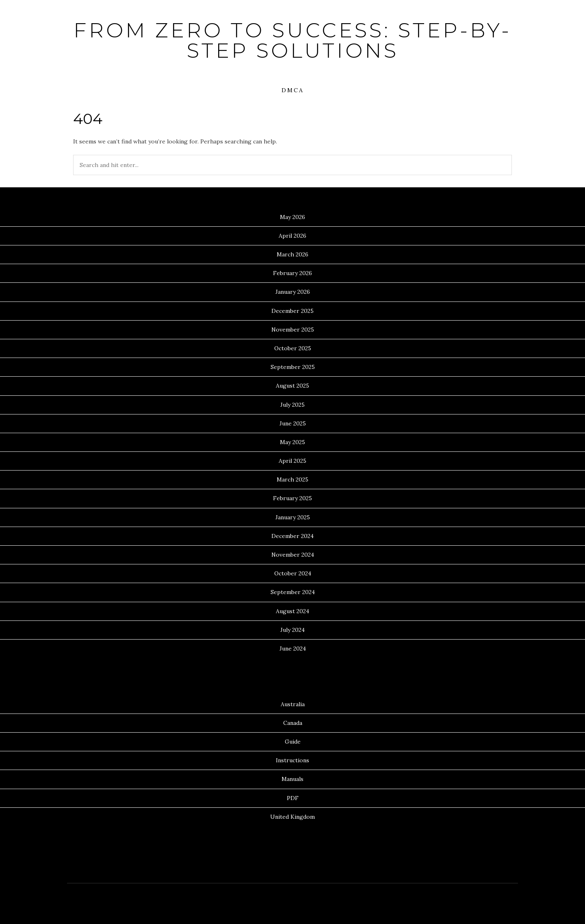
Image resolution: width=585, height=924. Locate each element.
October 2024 (293, 573)
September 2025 (293, 367)
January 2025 (293, 517)
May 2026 (292, 217)
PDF (293, 798)
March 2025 (292, 479)
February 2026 (292, 273)
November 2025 (293, 330)
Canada (293, 723)
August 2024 (292, 611)
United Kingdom (292, 817)
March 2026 (292, 254)
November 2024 (293, 555)
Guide (293, 742)
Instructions (292, 760)
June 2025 (293, 423)
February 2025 (292, 498)
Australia (293, 704)
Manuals (292, 779)
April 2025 (292, 461)
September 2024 (293, 592)
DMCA (293, 90)
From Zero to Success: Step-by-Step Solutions (292, 40)
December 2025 (292, 311)
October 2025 (293, 348)
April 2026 (292, 236)
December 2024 (292, 536)
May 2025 (292, 442)
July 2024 (292, 630)
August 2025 (292, 386)
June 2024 (293, 649)
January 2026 (293, 292)
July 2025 (292, 405)
